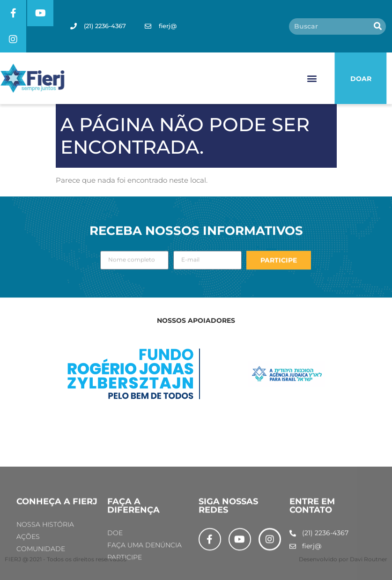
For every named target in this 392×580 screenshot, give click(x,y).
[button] (312, 78)
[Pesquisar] (378, 26)
